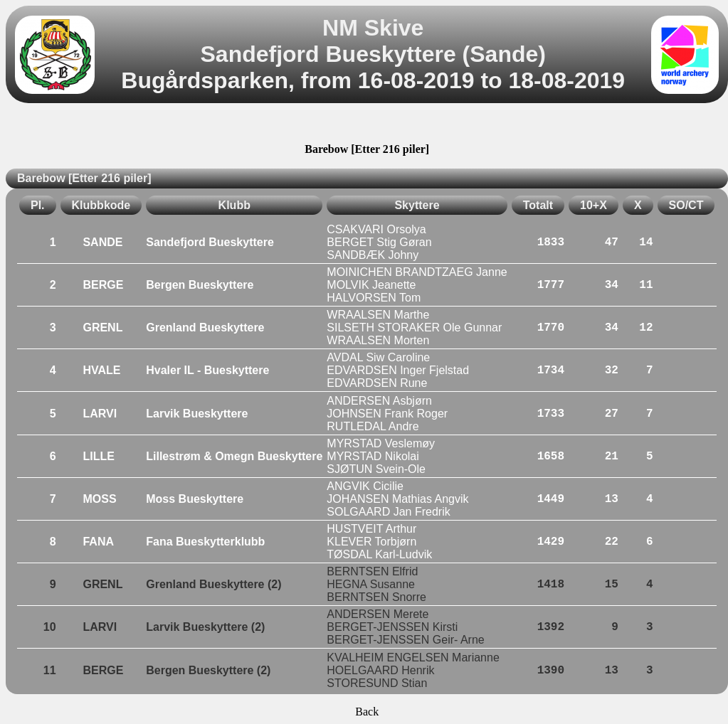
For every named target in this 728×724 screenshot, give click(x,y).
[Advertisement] (367, 125)
